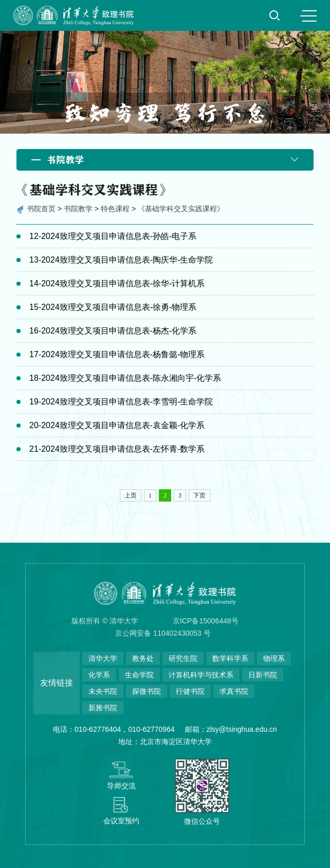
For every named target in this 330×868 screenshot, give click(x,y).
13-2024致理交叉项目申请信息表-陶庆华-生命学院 (121, 260)
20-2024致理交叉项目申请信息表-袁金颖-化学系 (117, 425)
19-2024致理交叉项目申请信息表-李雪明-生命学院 (121, 402)
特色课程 (115, 209)
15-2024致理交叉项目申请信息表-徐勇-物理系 (113, 307)
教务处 (143, 658)
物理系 (274, 658)
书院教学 (78, 209)
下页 (199, 495)
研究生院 (183, 658)
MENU (308, 16)
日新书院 (263, 675)
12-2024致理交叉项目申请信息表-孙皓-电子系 (113, 236)
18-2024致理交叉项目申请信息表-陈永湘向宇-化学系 (125, 378)
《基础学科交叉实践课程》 (181, 209)
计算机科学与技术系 (201, 675)
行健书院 (190, 691)
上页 (131, 495)
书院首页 (41, 209)
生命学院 (139, 675)
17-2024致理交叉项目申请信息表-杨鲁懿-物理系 (117, 354)
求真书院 (234, 691)
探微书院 (146, 691)
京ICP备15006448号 (206, 621)
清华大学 (103, 658)
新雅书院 (103, 708)
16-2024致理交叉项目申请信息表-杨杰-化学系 (113, 331)
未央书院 (103, 691)
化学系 (99, 675)
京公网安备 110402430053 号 (163, 633)
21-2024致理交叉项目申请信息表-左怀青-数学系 (117, 449)
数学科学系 (230, 658)
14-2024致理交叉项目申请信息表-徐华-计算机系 (117, 283)
